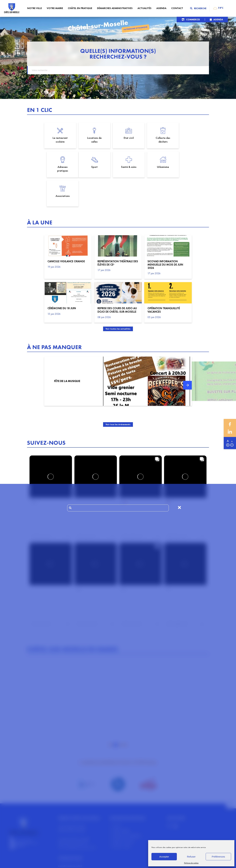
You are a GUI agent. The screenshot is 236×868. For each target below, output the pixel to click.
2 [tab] (116, 718)
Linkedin (230, 432)
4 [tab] (125, 718)
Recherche (198, 8)
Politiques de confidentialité (127, 809)
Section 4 (135, 863)
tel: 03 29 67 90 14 (67, 843)
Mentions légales (121, 804)
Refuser (191, 857)
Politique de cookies (191, 863)
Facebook (230, 424)
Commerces (193, 20)
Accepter (164, 857)
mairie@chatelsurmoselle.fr (70, 839)
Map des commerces (123, 814)
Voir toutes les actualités (118, 302)
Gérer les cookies (122, 820)
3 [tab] (120, 718)
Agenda (218, 20)
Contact (117, 799)
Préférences (218, 857)
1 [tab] (111, 718)
